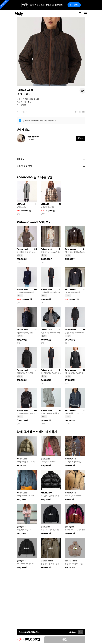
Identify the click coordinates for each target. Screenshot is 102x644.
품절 (65, 640)
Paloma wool (25, 90)
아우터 (25, 112)
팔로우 (81, 138)
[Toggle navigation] (86, 13)
